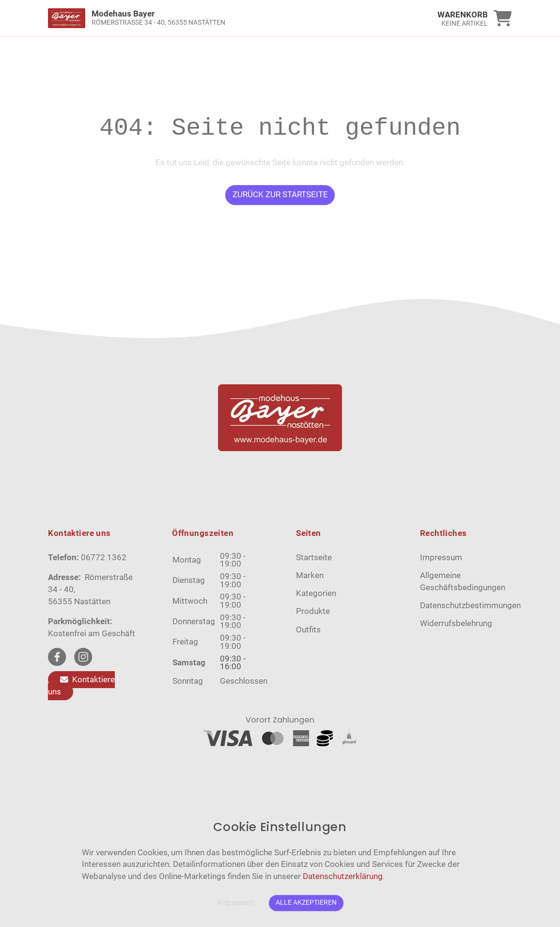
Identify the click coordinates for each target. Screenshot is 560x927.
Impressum (441, 558)
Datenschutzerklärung (343, 876)
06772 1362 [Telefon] (104, 558)
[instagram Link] (83, 657)
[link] (222, 18)
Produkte (313, 611)
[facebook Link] (57, 657)
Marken (310, 575)
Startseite (314, 558)
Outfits (308, 630)
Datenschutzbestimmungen (470, 605)
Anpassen (235, 903)
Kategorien (316, 593)
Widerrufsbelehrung (456, 623)
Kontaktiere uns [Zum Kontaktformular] (81, 686)
